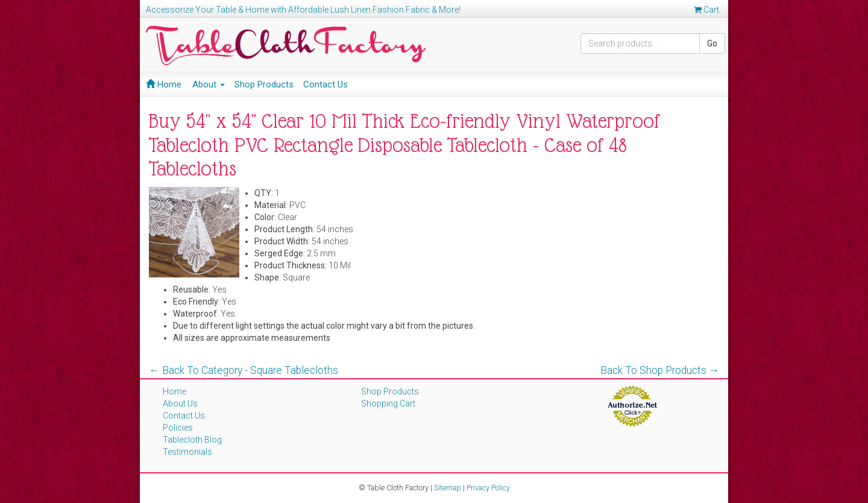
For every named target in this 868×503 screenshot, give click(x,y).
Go (712, 43)
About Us (180, 403)
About (209, 84)
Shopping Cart (388, 403)
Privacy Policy (488, 488)
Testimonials (187, 452)
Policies (178, 428)
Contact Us (325, 84)
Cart (706, 10)
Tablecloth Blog (192, 440)
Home (164, 84)
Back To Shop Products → (660, 370)
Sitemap (448, 488)
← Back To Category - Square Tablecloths (244, 370)
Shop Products (264, 84)
